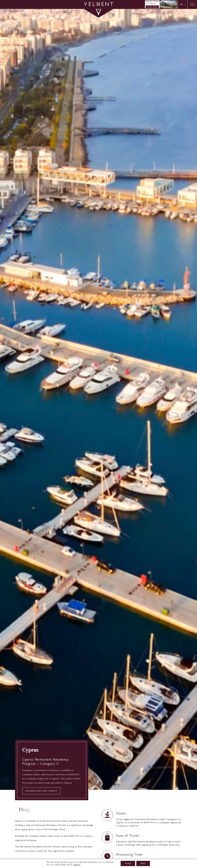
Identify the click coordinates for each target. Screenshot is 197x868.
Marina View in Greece (152, 3)
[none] (183, 4)
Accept (128, 863)
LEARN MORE (152, 7)
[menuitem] (183, 4)
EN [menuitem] (182, 4)
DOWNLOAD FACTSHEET (41, 791)
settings (77, 865)
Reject (143, 863)
